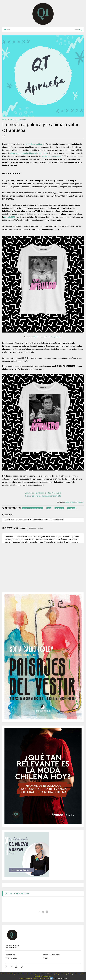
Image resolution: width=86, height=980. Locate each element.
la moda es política (34, 144)
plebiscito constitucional (51, 156)
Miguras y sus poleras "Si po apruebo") (74, 502)
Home (4, 119)
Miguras (36, 337)
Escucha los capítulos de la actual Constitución (43, 493)
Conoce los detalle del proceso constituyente (43, 496)
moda (12, 119)
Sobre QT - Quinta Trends (51, 955)
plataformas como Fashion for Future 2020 (28, 153)
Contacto (46, 958)
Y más (65, 978)
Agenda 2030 (10, 217)
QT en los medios (11, 958)
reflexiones (22, 119)
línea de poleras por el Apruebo (54, 337)
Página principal (10, 955)
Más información (58, 978)
